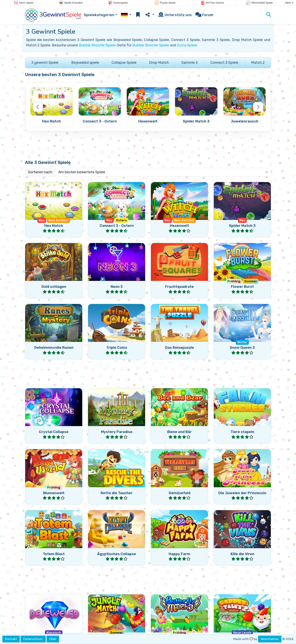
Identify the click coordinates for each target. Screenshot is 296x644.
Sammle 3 (190, 63)
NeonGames (270, 639)
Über (53, 639)
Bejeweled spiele (85, 63)
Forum (204, 15)
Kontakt (11, 639)
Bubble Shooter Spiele (97, 45)
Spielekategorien (99, 15)
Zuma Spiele (187, 45)
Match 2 (258, 63)
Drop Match (159, 63)
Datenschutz (33, 639)
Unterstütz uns (175, 15)
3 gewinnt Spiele (45, 63)
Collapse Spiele (124, 63)
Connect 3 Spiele (224, 63)
